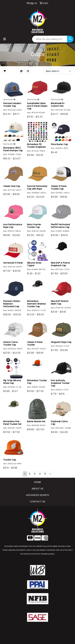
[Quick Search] (50, 39)
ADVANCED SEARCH (37, 495)
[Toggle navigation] (5, 39)
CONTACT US (37, 502)
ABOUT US (37, 489)
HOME (37, 482)
